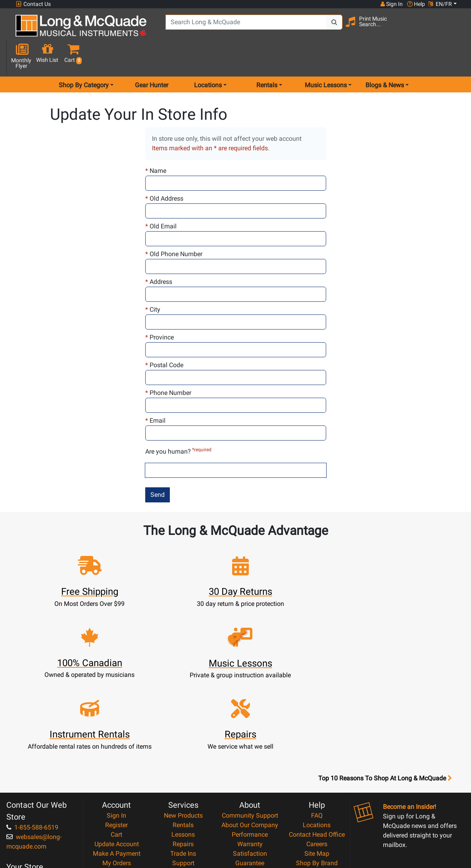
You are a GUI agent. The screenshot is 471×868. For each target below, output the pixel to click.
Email (155, 392)
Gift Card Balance (117, 773)
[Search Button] (328, 28)
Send (158, 467)
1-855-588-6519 (32, 728)
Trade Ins (183, 754)
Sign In (116, 716)
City (153, 281)
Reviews (317, 773)
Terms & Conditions (250, 783)
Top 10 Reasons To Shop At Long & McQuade (385, 679)
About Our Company (250, 726)
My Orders (117, 764)
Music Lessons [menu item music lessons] (326, 57)
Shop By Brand (317, 764)
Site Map (317, 754)
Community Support (250, 716)
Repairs (183, 745)
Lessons (183, 735)
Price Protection (250, 773)
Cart (116, 735)
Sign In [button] (391, 4)
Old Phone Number (174, 226)
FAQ (317, 716)
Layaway (183, 783)
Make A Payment (117, 754)
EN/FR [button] (440, 4)
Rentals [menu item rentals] (267, 57)
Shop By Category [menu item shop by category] (84, 57)
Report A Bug (317, 783)
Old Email (161, 198)
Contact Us (33, 4)
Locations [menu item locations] (208, 57)
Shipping (183, 792)
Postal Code (164, 337)
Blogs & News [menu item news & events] (385, 57)
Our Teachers (250, 811)
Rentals (183, 726)
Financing (183, 773)
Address (159, 254)
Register (116, 726)
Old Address (164, 170)
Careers (317, 745)
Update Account (117, 745)
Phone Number (168, 365)
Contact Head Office (317, 735)
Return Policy (250, 802)
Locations (317, 726)
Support (183, 764)
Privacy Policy (250, 792)
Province (160, 309)
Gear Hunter (152, 57)
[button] (453, 29)
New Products (183, 716)
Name (156, 143)
